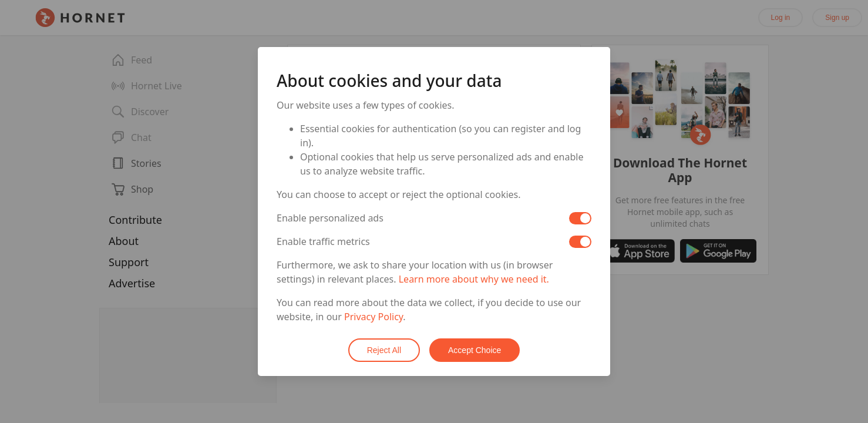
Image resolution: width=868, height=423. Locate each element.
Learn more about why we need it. (474, 279)
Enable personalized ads (330, 218)
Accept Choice (475, 350)
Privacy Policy (374, 317)
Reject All (384, 350)
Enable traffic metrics (323, 241)
